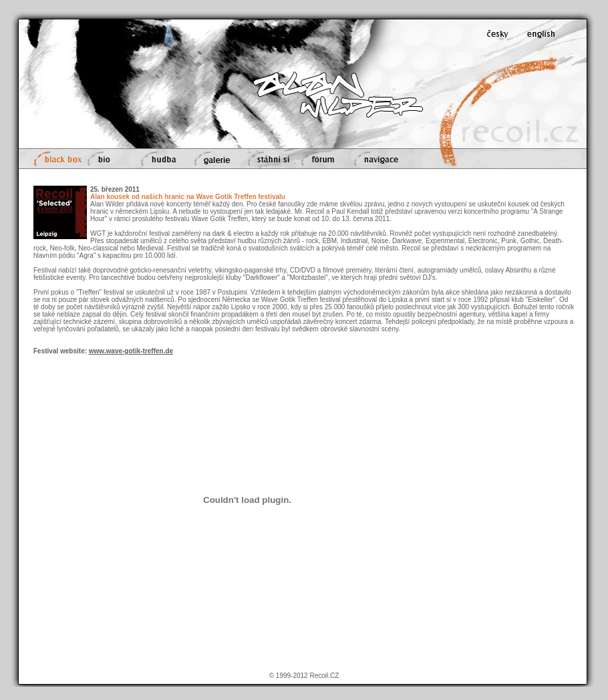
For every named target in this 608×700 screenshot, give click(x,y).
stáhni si (268, 159)
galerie (213, 159)
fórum (323, 159)
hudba (160, 159)
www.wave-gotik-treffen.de (131, 351)
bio (108, 159)
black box (56, 159)
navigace (381, 159)
